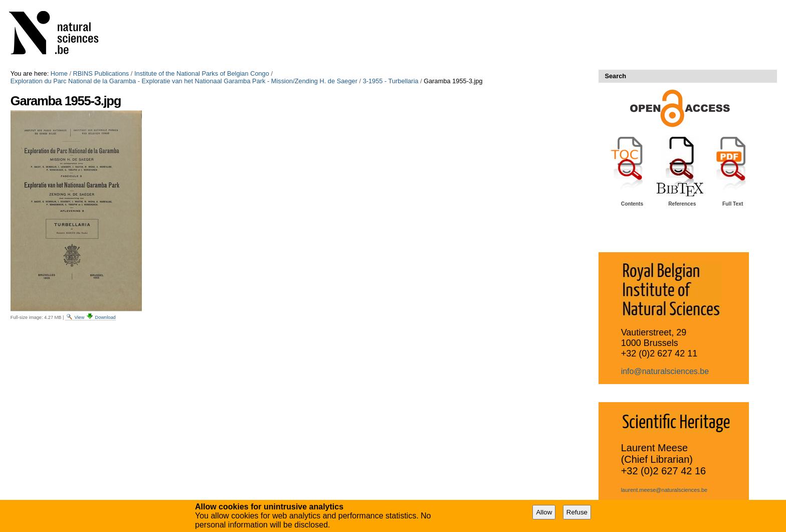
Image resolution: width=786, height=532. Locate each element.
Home (59, 73)
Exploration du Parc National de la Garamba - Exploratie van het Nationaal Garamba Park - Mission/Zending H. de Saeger (184, 81)
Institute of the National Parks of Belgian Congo (202, 73)
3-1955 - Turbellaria (391, 81)
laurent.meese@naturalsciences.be (664, 490)
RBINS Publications (101, 73)
